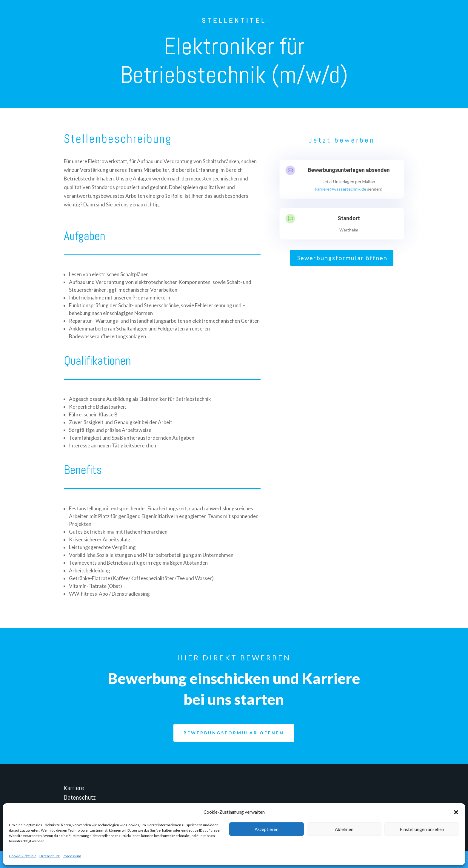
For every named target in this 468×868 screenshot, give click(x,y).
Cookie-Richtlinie (23, 856)
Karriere (74, 788)
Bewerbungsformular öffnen (342, 258)
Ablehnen (344, 829)
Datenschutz (50, 856)
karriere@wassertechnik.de (341, 189)
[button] (456, 812)
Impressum (72, 856)
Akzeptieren (267, 829)
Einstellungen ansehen (422, 829)
